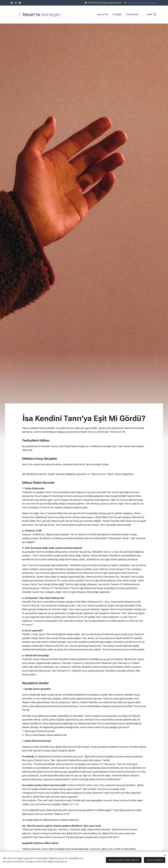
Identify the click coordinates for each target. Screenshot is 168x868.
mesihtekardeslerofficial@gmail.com (142, 3)
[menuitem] (104, 15)
